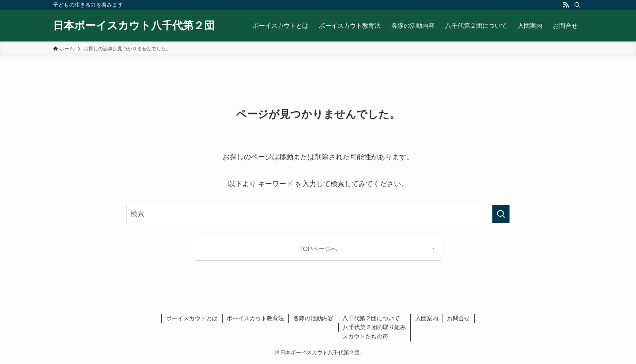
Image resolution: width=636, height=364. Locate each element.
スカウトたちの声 (365, 336)
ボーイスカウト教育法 (255, 318)
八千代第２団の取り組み (374, 327)
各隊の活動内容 (313, 318)
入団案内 (427, 318)
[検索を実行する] (501, 214)
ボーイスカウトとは (192, 318)
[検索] (577, 5)
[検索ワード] (318, 214)
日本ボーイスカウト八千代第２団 (134, 26)
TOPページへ (318, 249)
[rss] (566, 5)
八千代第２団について (371, 318)
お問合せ (458, 318)
